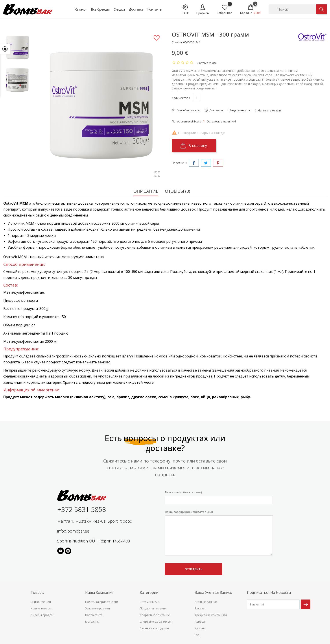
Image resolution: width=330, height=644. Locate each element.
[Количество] (197, 98)
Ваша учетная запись (213, 592)
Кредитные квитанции (211, 615)
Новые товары (41, 608)
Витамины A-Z (150, 602)
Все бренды (100, 9)
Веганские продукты (154, 628)
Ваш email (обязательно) (219, 497)
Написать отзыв (269, 110)
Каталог (81, 9)
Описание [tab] (146, 192)
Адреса (200, 622)
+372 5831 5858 (82, 509)
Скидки (119, 9)
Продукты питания (153, 608)
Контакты (155, 9)
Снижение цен (41, 602)
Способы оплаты (188, 110)
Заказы (200, 608)
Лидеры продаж (42, 615)
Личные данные (206, 602)
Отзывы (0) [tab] (178, 192)
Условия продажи (98, 608)
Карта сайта (94, 615)
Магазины (92, 622)
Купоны (200, 628)
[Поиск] (292, 9)
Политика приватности (102, 602)
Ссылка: (177, 42)
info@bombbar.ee (73, 531)
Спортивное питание (155, 615)
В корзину (194, 146)
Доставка (136, 9)
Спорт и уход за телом (156, 622)
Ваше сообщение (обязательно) (219, 533)
